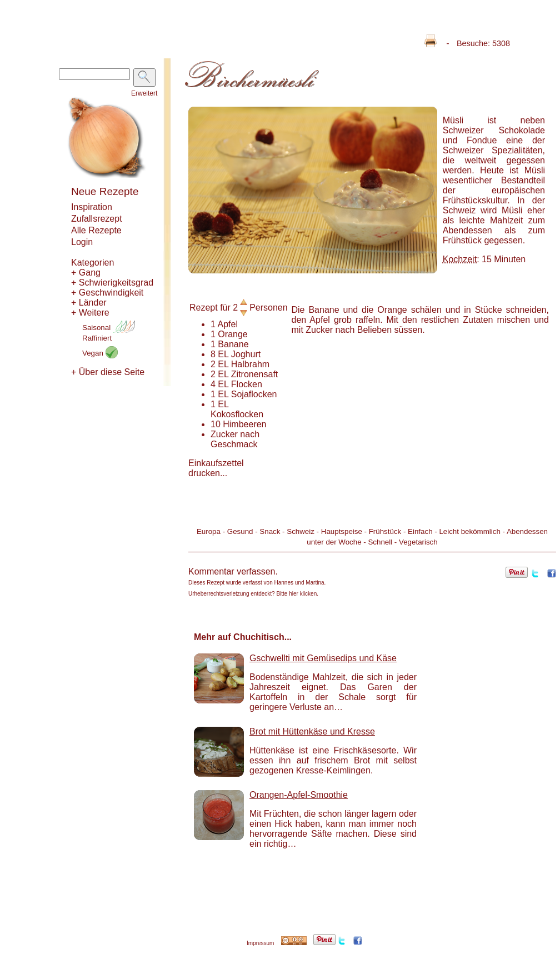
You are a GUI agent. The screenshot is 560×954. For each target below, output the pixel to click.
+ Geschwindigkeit (107, 293)
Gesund (240, 531)
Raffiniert (97, 338)
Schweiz (301, 531)
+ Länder (89, 303)
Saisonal (109, 328)
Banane (233, 344)
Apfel (227, 324)
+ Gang (86, 273)
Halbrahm (250, 364)
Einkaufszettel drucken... (216, 468)
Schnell (380, 542)
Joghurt (246, 354)
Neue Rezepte (105, 191)
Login (82, 242)
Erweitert (144, 93)
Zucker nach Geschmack (235, 439)
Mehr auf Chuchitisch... (243, 637)
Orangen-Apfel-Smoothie (299, 795)
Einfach (420, 531)
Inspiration (92, 207)
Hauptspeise (342, 531)
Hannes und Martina (299, 583)
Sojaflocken (254, 394)
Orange (232, 334)
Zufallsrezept (97, 219)
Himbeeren (244, 424)
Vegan (100, 353)
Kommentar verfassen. (233, 571)
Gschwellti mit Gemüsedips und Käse (323, 658)
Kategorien (92, 263)
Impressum (260, 943)
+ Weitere (90, 313)
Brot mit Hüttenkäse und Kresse (312, 731)
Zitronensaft (254, 374)
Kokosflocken (237, 414)
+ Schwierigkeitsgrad (112, 283)
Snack (270, 531)
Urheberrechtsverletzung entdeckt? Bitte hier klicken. (253, 594)
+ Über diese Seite (108, 372)
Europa (209, 531)
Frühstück (385, 531)
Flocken (247, 384)
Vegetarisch (418, 542)
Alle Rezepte (96, 230)
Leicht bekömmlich (469, 531)
